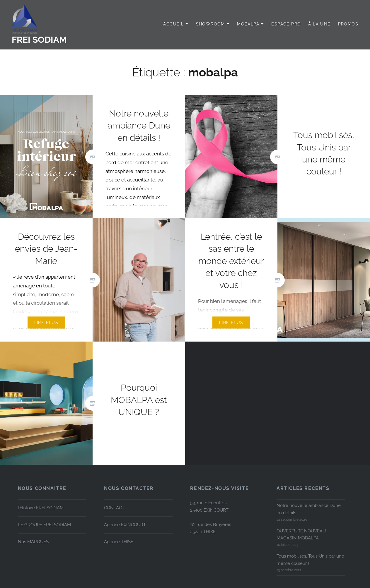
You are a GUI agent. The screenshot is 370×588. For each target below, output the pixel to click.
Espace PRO (286, 24)
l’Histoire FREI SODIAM (41, 508)
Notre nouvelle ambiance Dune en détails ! (309, 509)
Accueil (173, 24)
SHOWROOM (210, 24)
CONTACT (114, 508)
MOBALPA (248, 24)
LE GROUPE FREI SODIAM (44, 525)
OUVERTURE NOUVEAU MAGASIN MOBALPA (301, 535)
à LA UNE (319, 24)
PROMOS (348, 24)
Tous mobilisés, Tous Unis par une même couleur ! (310, 560)
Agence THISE (119, 542)
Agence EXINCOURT (125, 525)
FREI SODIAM (39, 40)
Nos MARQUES (33, 542)
